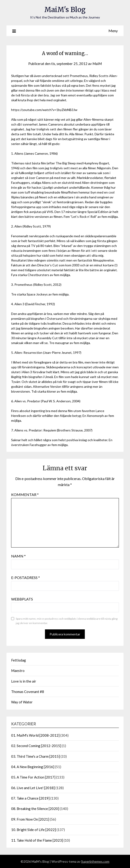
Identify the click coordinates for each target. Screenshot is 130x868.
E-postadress (25, 577)
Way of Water (22, 702)
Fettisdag (19, 660)
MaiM (97, 64)
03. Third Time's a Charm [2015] (35, 756)
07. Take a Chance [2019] (30, 798)
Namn (18, 556)
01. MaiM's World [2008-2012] (35, 735)
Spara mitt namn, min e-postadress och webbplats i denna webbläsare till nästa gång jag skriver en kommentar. (67, 621)
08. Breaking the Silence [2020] (35, 809)
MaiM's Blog (65, 10)
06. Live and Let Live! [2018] (33, 788)
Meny (113, 31)
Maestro (18, 671)
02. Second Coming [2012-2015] (36, 746)
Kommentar (25, 494)
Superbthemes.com (95, 861)
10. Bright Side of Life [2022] (33, 830)
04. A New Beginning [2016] (33, 767)
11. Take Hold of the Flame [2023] (37, 840)
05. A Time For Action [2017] (33, 777)
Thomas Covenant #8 (28, 692)
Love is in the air (24, 681)
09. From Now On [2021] (30, 819)
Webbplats (22, 599)
